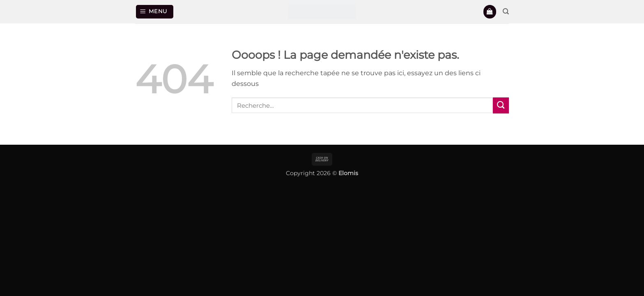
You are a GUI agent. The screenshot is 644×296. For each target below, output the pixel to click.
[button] (155, 12)
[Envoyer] (501, 105)
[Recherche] (506, 12)
